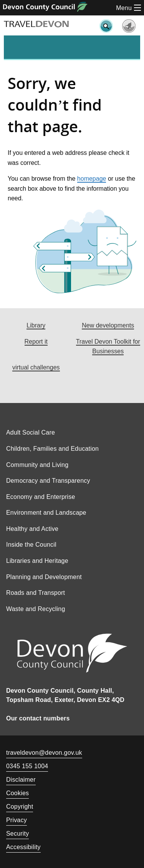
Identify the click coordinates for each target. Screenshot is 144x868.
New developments (108, 325)
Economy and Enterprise (41, 497)
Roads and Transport (36, 593)
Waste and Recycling (36, 609)
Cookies (17, 793)
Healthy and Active (32, 529)
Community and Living (37, 465)
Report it (36, 342)
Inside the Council (31, 545)
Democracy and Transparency (48, 481)
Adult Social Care (31, 432)
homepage (92, 179)
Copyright (20, 807)
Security (17, 834)
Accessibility (23, 847)
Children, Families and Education (52, 449)
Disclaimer (21, 780)
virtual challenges (36, 367)
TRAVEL (36, 24)
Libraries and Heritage (37, 561)
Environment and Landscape (46, 513)
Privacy (17, 820)
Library (36, 325)
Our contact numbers (38, 718)
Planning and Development (44, 577)
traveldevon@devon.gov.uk (44, 753)
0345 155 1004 (27, 767)
